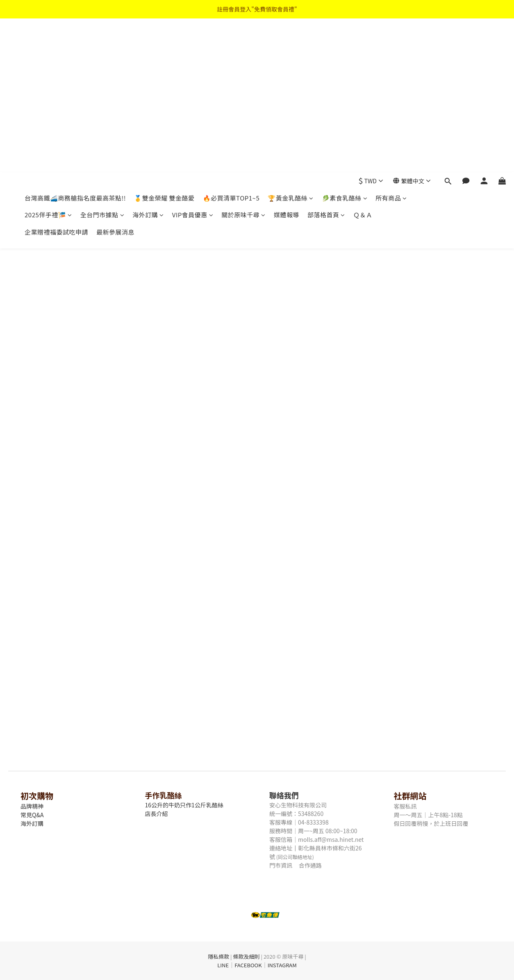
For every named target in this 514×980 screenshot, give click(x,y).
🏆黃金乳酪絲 (291, 44)
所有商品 (391, 44)
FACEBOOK (248, 965)
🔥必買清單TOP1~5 (231, 44)
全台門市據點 (102, 61)
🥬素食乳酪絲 (345, 44)
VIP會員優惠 (193, 61)
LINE (223, 965)
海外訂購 (148, 61)
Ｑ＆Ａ (363, 61)
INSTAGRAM (282, 965)
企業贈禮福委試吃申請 (56, 78)
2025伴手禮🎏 (48, 61)
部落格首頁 (326, 61)
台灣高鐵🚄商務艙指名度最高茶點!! (75, 44)
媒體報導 (287, 61)
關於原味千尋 (243, 61)
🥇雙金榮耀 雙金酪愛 (164, 44)
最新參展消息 (115, 78)
